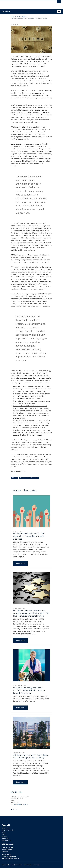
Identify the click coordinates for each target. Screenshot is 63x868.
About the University (8, 830)
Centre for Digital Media (9, 856)
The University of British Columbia (23, 4)
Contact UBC (6, 828)
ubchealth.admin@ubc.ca (21, 804)
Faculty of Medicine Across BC (11, 858)
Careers (4, 836)
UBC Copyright (28, 865)
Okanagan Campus (8, 849)
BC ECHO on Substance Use (23, 420)
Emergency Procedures (8, 865)
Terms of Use (19, 865)
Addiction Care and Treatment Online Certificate (31, 386)
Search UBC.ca (6, 840)
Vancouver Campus (8, 847)
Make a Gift (5, 838)
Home (13, 16)
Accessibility (36, 865)
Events (4, 834)
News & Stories (21, 16)
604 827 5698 (14, 802)
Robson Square (6, 854)
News (4, 832)
